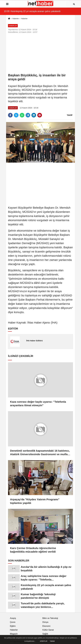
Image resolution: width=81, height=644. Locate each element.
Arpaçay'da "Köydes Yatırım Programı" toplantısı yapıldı (35, 501)
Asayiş (13, 618)
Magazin (14, 634)
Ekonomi (46, 626)
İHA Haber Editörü (35, 341)
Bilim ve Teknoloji (50, 618)
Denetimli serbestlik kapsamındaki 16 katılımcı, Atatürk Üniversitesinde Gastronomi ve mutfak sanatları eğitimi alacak (40, 453)
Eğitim (13, 626)
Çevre (13, 622)
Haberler (16, 19)
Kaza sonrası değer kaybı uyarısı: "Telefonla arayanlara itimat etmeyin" (38, 403)
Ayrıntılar (44, 641)
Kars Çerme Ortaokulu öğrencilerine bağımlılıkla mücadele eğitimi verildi (33, 550)
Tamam (52, 641)
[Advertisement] (40, 53)
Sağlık (45, 634)
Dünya (45, 622)
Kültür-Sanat (48, 630)
